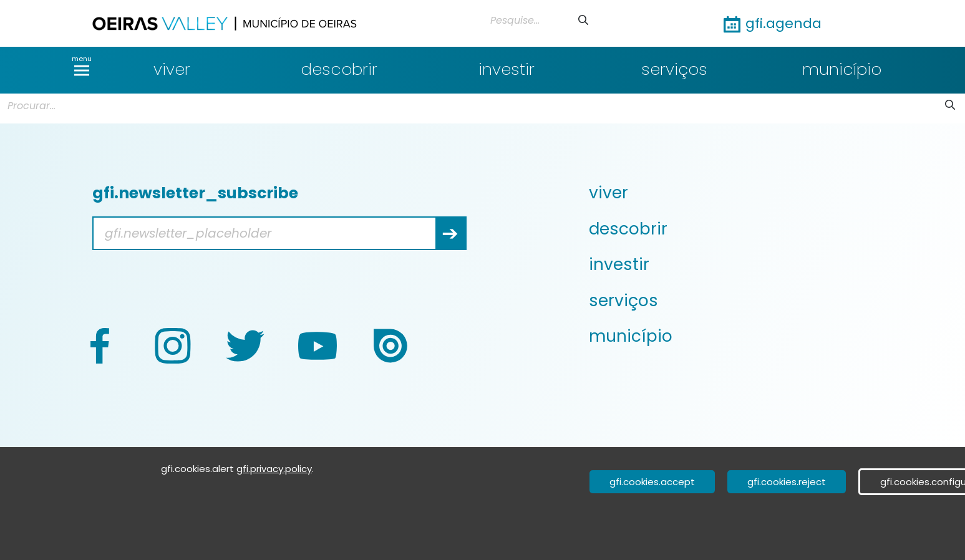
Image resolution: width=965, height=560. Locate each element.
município (842, 69)
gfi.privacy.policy (274, 469)
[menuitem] (748, 193)
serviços (674, 69)
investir (507, 69)
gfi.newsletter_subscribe (195, 193)
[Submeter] (583, 20)
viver (172, 69)
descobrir (339, 69)
